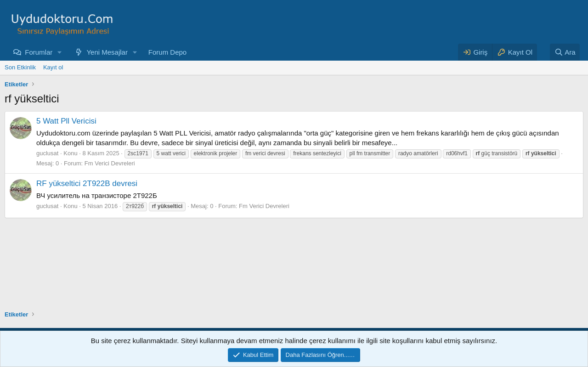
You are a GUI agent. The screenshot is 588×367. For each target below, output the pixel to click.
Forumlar (39, 52)
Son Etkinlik (20, 67)
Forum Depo (167, 52)
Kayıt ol (53, 67)
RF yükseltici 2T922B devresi (87, 183)
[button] (60, 52)
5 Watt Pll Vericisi (66, 121)
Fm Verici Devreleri (110, 163)
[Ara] (565, 52)
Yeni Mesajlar (107, 52)
